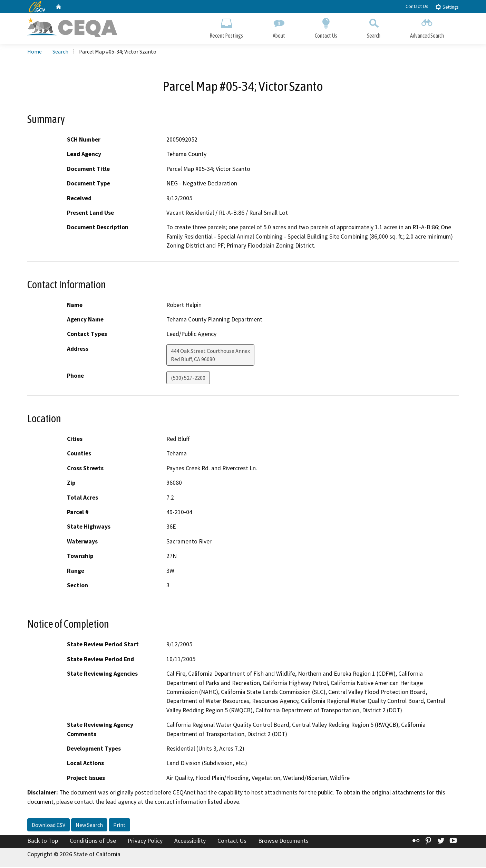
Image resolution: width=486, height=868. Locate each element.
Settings (447, 7)
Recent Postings (226, 27)
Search (374, 27)
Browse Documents (283, 841)
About (279, 27)
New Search (89, 826)
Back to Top (43, 841)
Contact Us (417, 6)
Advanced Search (427, 27)
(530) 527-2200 (188, 378)
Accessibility (190, 841)
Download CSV (48, 826)
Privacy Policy (145, 841)
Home (35, 52)
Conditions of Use (93, 841)
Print (119, 826)
